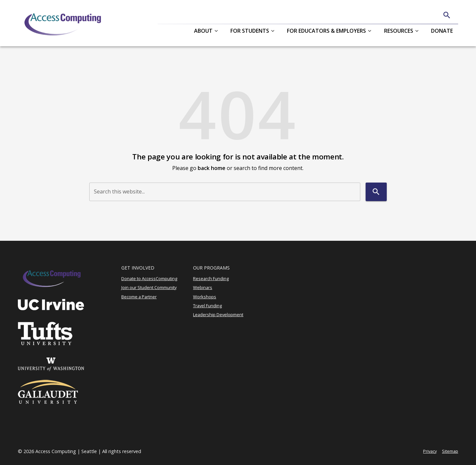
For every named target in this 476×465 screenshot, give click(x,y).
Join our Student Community (149, 287)
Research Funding (211, 278)
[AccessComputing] (64, 23)
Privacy (430, 451)
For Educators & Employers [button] (326, 31)
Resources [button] (399, 31)
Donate (442, 31)
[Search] (447, 15)
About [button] (203, 31)
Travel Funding (207, 306)
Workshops (205, 297)
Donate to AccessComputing (149, 278)
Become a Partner (139, 297)
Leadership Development (218, 315)
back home (212, 168)
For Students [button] (250, 31)
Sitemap (450, 451)
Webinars (203, 287)
